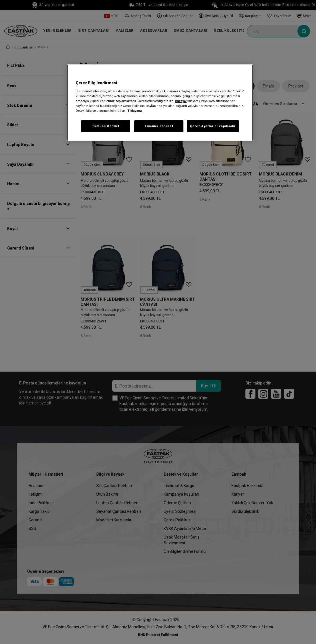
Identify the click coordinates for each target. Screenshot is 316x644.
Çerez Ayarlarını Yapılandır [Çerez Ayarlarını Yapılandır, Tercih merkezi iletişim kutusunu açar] (213, 126)
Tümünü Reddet (106, 126)
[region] (160, 103)
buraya (181, 101)
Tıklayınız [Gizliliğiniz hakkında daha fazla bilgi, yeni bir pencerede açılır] (135, 111)
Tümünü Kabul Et (159, 126)
